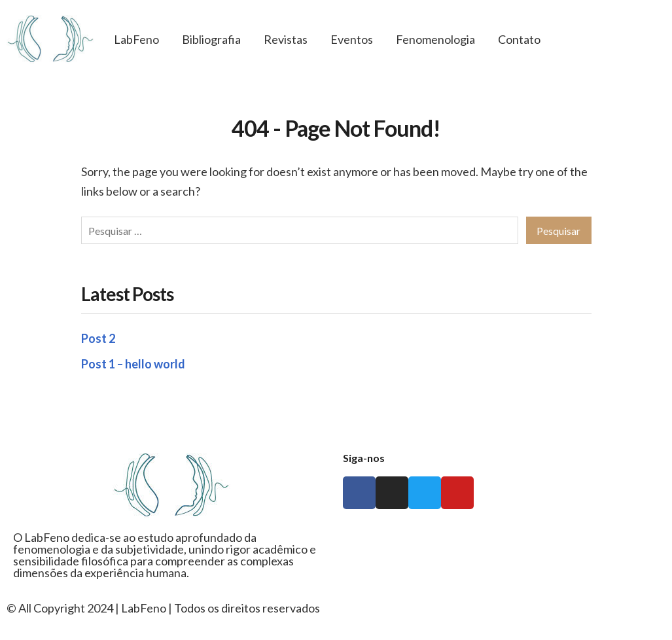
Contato (519, 39)
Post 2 (98, 338)
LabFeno (136, 39)
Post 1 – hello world (133, 364)
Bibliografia (211, 39)
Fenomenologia (435, 39)
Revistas (286, 39)
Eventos (352, 39)
